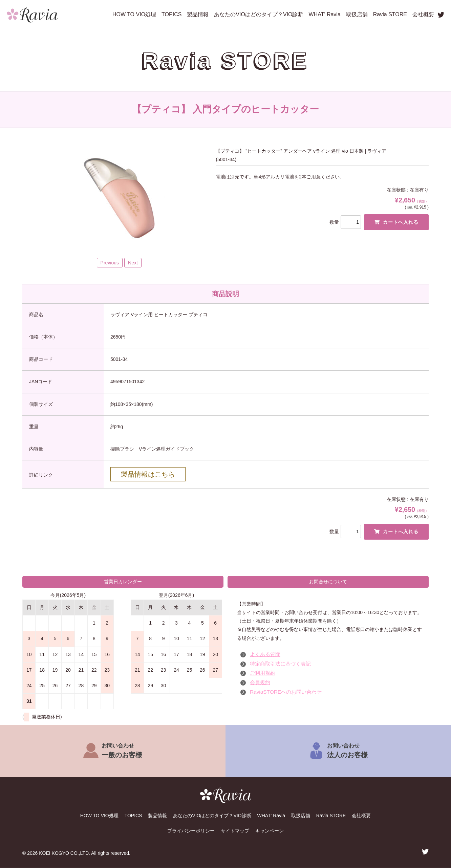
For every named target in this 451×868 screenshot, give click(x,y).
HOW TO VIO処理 (134, 14)
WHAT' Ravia (324, 14)
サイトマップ (235, 831)
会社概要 (423, 14)
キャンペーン (270, 831)
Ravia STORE (390, 14)
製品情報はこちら (148, 474)
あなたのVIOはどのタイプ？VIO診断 (259, 14)
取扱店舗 (357, 14)
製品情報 (198, 14)
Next (133, 263)
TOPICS (171, 14)
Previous (110, 263)
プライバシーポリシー (191, 831)
